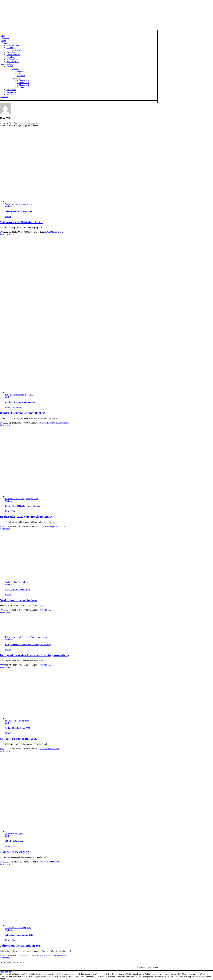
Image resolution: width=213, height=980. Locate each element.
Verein (15, 511)
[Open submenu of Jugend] (19, 69)
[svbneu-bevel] (77, 29)
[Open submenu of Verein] (8, 44)
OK (7, 979)
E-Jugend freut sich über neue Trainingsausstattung (26, 637)
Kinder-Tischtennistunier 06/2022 (19, 395)
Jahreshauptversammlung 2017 (18, 928)
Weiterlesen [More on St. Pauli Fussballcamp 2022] (5, 751)
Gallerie (9, 206)
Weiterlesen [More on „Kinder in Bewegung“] (5, 864)
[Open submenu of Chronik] (14, 48)
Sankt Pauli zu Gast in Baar (17, 582)
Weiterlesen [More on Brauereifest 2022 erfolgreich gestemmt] (5, 529)
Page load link (6, 972)
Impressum (142, 967)
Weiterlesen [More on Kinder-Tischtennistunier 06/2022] (5, 425)
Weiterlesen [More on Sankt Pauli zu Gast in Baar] (5, 612)
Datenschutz (153, 967)
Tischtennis (17, 407)
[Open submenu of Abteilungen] (13, 65)
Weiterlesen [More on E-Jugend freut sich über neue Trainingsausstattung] (5, 667)
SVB (2, 232)
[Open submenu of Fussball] (15, 67)
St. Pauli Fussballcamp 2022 (17, 721)
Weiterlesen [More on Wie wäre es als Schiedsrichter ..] (5, 234)
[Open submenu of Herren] (19, 79)
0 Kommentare (57, 232)
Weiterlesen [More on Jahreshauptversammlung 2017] (5, 958)
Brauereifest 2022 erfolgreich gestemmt (22, 499)
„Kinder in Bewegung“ (15, 834)
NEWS (8, 217)
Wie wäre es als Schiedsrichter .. (19, 204)
